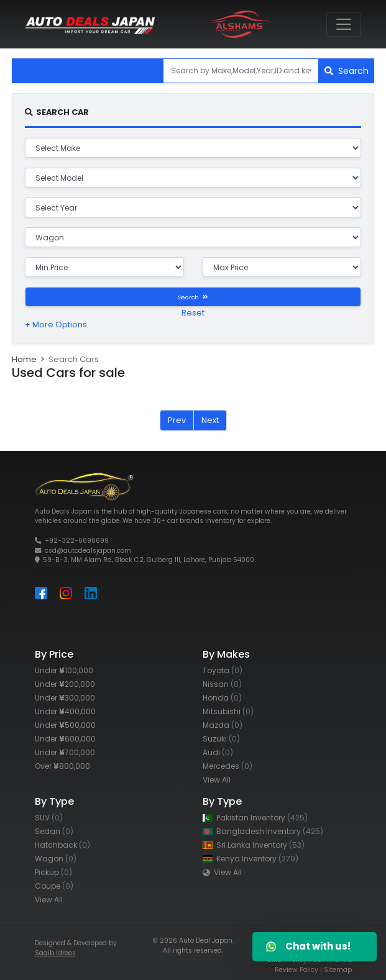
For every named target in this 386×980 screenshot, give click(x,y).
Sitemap (338, 970)
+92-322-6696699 (77, 541)
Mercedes (227, 766)
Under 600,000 (65, 739)
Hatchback (62, 845)
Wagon (56, 859)
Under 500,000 (65, 725)
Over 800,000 (62, 766)
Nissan (222, 684)
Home (24, 359)
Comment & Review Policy (313, 965)
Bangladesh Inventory (263, 831)
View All (217, 780)
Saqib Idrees (55, 953)
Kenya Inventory (250, 859)
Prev (177, 420)
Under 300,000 (65, 698)
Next (210, 420)
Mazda (223, 725)
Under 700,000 (65, 752)
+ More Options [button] (56, 324)
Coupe (54, 886)
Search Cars (74, 359)
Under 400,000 (65, 711)
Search (347, 71)
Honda (222, 698)
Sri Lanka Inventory (254, 845)
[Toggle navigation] (344, 24)
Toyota (223, 670)
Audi (218, 752)
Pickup (53, 872)
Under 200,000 (65, 684)
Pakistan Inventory (255, 818)
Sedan (54, 831)
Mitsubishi (228, 711)
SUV (49, 818)
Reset (193, 313)
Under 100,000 (64, 670)
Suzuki (221, 739)
